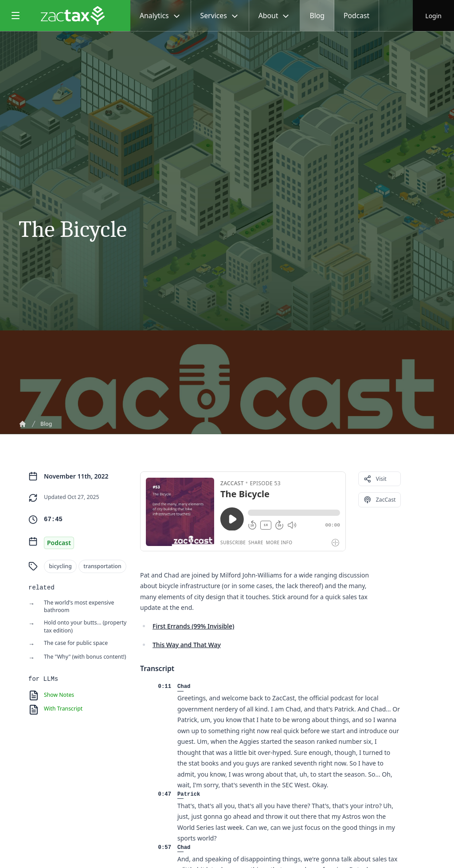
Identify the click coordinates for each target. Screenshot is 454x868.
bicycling (61, 567)
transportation (102, 567)
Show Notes (59, 695)
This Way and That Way (187, 645)
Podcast (356, 15)
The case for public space (76, 643)
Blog (317, 15)
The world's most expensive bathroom (79, 607)
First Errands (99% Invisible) (193, 626)
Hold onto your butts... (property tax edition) (85, 626)
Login (433, 15)
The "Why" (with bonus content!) (85, 657)
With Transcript (63, 709)
